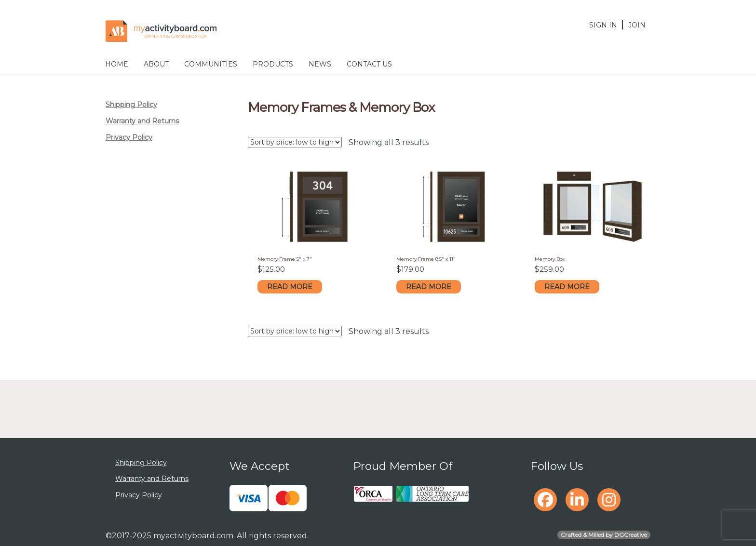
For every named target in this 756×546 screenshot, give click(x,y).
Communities (211, 64)
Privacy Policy (129, 137)
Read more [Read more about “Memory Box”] (567, 287)
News (320, 64)
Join (637, 25)
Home (117, 64)
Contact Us (369, 64)
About (156, 64)
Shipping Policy (131, 105)
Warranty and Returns (142, 121)
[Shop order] (295, 142)
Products (273, 64)
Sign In (603, 25)
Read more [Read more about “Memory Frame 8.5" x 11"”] (429, 287)
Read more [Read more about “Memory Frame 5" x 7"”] (290, 287)
